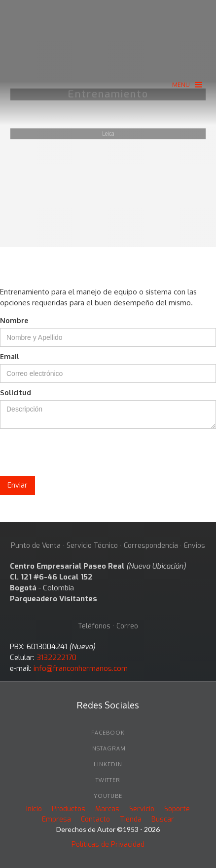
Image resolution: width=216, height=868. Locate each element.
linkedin (108, 764)
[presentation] (75, 453)
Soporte (177, 809)
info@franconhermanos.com (81, 668)
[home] (108, 36)
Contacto (95, 819)
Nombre (14, 320)
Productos (69, 809)
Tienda (131, 819)
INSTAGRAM (108, 748)
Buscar (163, 819)
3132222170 (56, 658)
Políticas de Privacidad (108, 845)
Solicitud (16, 393)
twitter (108, 780)
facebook (108, 733)
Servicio (142, 809)
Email (10, 356)
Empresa (56, 819)
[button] (187, 85)
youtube (108, 796)
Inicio (34, 809)
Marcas (107, 809)
